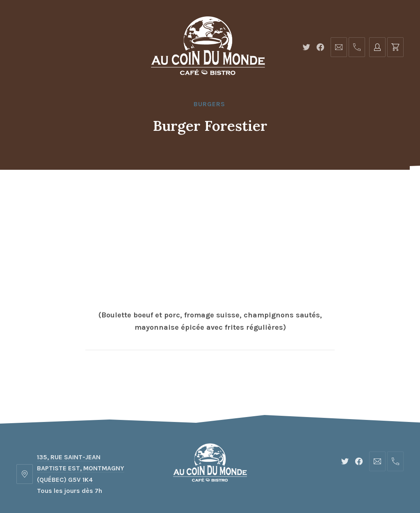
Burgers (209, 104)
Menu (145, 190)
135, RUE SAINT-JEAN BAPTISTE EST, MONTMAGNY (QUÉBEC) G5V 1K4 (81, 403)
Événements (240, 190)
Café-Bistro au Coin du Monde (205, 483)
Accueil (104, 190)
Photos (186, 190)
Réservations (305, 190)
